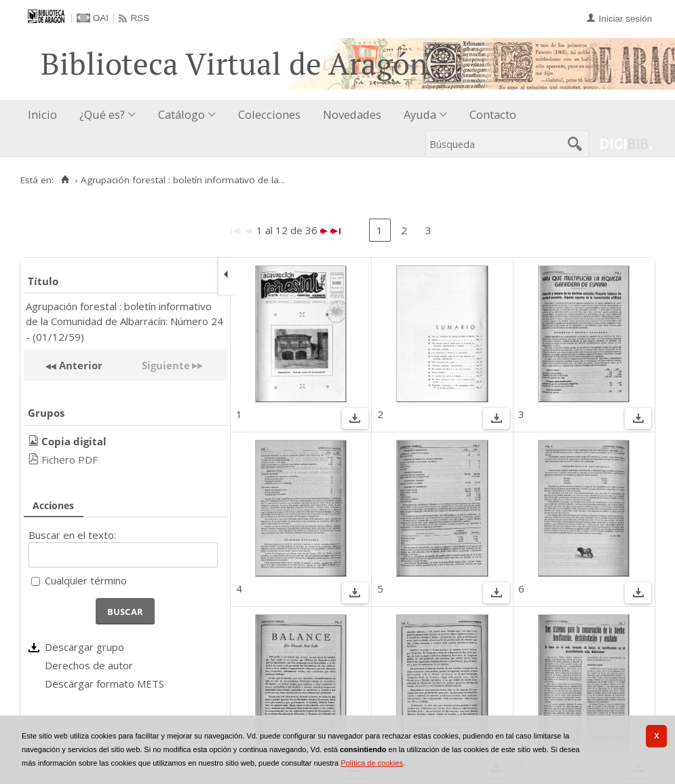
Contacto (493, 114)
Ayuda (420, 114)
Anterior (79, 365)
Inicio (42, 114)
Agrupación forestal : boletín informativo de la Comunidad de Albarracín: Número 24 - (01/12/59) (124, 321)
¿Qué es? (102, 114)
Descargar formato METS (104, 684)
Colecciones (269, 114)
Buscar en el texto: (72, 535)
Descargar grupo (84, 647)
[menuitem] (45, 115)
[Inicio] (65, 180)
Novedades (352, 114)
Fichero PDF (70, 460)
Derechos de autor (89, 665)
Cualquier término (86, 580)
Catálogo (181, 114)
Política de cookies (372, 763)
